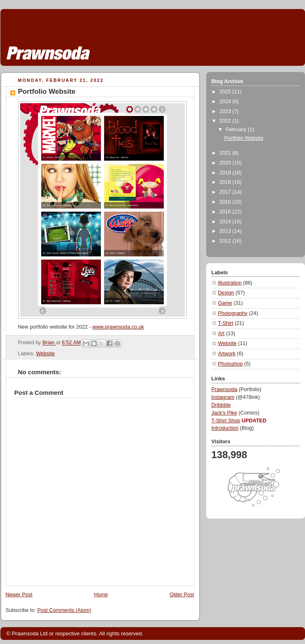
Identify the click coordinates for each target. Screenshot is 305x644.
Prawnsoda (225, 389)
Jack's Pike (225, 413)
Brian (49, 343)
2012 (226, 241)
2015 (226, 212)
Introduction (225, 428)
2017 (226, 192)
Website (45, 354)
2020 (226, 163)
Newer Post (19, 595)
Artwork (227, 354)
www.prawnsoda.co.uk (118, 327)
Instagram (223, 397)
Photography (233, 313)
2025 (226, 92)
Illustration (230, 283)
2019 (226, 173)
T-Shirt (226, 323)
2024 (226, 102)
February (237, 130)
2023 (226, 111)
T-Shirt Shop (226, 421)
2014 (226, 222)
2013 (226, 231)
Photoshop (230, 364)
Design (226, 293)
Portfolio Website (244, 138)
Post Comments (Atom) (64, 610)
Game (225, 303)
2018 (226, 182)
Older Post (182, 595)
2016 (226, 202)
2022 (226, 121)
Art (221, 334)
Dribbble (221, 405)
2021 (226, 153)
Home (101, 595)
